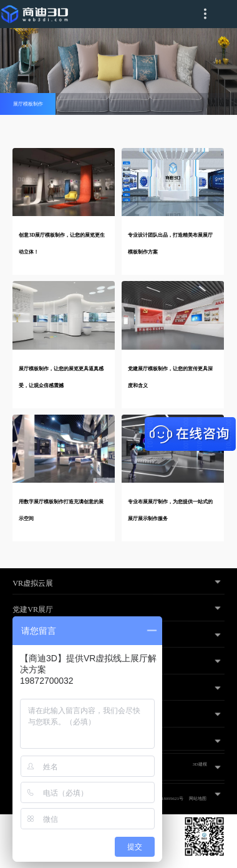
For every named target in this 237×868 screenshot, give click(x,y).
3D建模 (200, 764)
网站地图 (198, 799)
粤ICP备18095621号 (165, 799)
